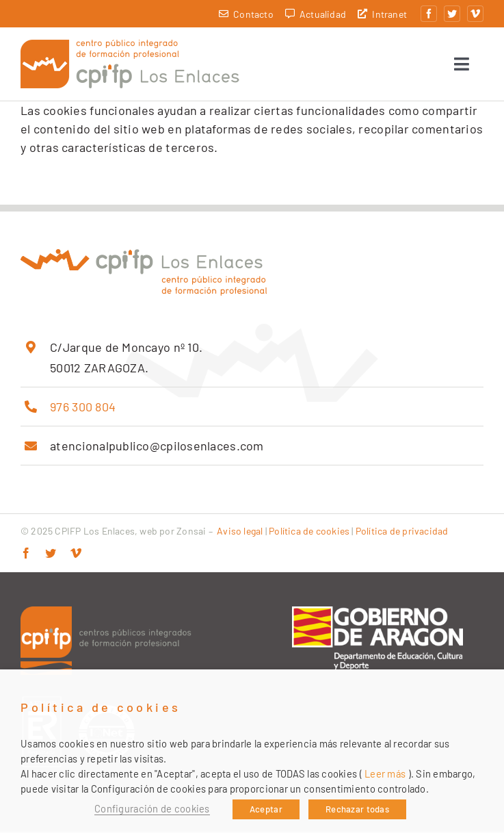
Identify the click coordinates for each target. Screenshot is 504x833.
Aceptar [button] (266, 809)
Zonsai (191, 532)
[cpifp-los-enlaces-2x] (130, 47)
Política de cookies (309, 532)
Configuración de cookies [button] (152, 808)
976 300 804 (83, 408)
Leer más (385, 773)
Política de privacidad (402, 532)
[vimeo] (475, 14)
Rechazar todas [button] (357, 809)
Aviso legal (240, 532)
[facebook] (429, 14)
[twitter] (452, 14)
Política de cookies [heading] (101, 707)
